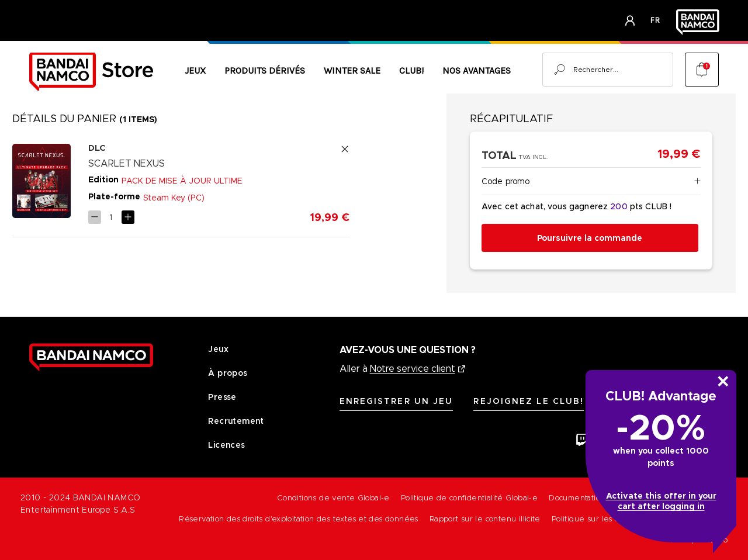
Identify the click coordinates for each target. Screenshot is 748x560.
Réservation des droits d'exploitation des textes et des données (299, 519)
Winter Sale (352, 70)
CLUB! (411, 70)
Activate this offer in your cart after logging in (661, 501)
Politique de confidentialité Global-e (469, 498)
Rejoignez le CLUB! (529, 401)
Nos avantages (477, 70)
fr (656, 20)
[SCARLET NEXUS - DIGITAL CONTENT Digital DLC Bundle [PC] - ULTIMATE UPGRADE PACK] (111, 217)
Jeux (195, 70)
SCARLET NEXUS (127, 163)
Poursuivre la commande (590, 238)
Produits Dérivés (265, 70)
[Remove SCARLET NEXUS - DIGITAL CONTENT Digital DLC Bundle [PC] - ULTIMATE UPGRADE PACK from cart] (345, 149)
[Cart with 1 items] (702, 70)
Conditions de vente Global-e (333, 498)
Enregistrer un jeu (396, 401)
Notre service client (413, 369)
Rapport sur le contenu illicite (485, 519)
